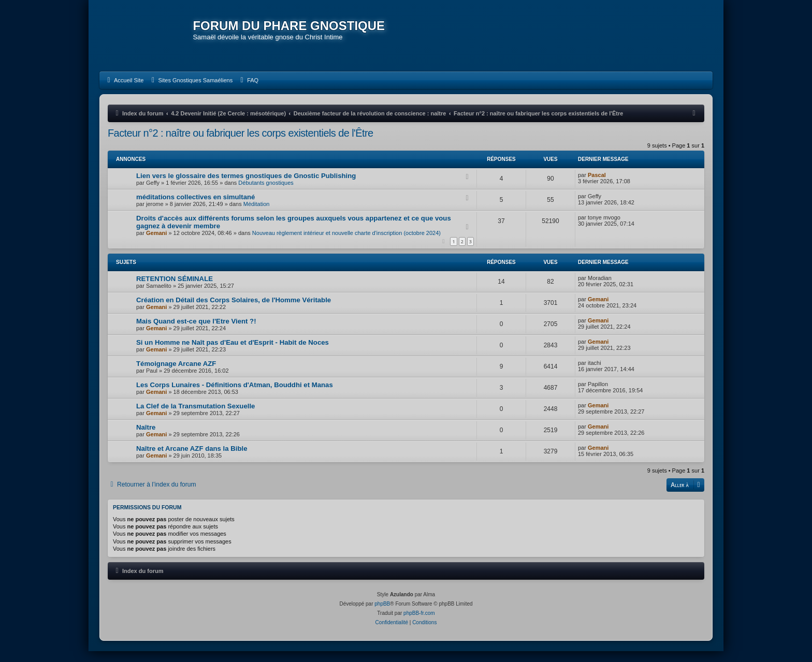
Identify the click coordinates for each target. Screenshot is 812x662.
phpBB (382, 615)
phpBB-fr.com (419, 624)
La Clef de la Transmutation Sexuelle (195, 416)
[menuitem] (124, 91)
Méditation (257, 214)
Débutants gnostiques (266, 193)
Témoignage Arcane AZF (176, 374)
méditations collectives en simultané (195, 207)
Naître (146, 438)
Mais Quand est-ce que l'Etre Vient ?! (196, 332)
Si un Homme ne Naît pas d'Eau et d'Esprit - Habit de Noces (233, 353)
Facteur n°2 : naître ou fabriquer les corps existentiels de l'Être (241, 143)
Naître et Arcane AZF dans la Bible (192, 459)
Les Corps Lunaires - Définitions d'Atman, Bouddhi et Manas (235, 395)
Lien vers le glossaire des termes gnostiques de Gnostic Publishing (246, 186)
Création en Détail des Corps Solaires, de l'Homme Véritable (234, 310)
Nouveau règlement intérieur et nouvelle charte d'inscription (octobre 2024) (346, 243)
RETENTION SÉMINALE (175, 289)
